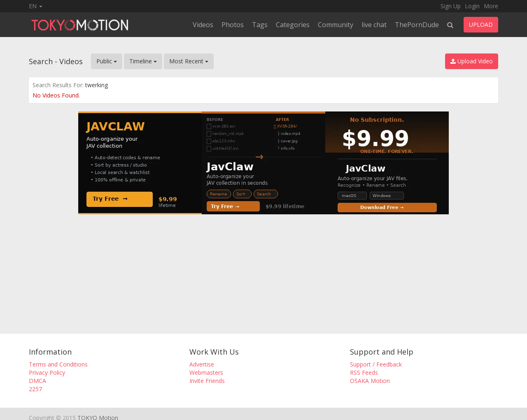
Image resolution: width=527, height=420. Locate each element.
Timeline (143, 61)
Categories (293, 25)
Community (336, 25)
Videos (203, 25)
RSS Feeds (364, 372)
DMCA (37, 381)
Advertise (202, 364)
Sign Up (451, 6)
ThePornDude (417, 25)
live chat (374, 25)
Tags (260, 25)
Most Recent (189, 61)
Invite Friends (207, 381)
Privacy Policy (47, 372)
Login (472, 6)
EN (36, 6)
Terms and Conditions (58, 364)
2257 (35, 389)
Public (107, 61)
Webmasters (206, 372)
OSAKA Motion (370, 381)
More (491, 6)
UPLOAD (481, 24)
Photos (233, 25)
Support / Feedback (376, 364)
